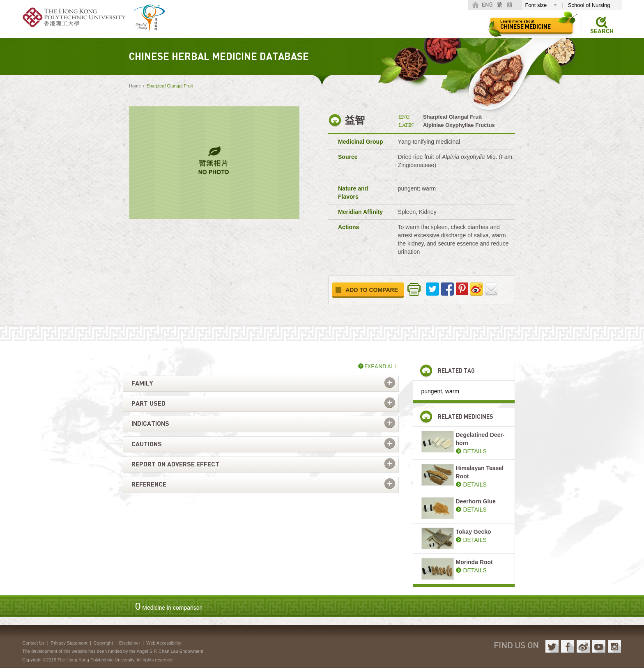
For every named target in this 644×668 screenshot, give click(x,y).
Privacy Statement (69, 643)
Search (602, 31)
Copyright (103, 643)
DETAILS (475, 451)
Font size (536, 5)
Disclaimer (130, 643)
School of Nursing (589, 5)
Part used (148, 404)
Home (135, 86)
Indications (150, 424)
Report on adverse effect (175, 464)
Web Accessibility (164, 643)
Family (142, 383)
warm (452, 391)
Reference (149, 484)
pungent (432, 391)
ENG (487, 5)
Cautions (147, 444)
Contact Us (33, 643)
